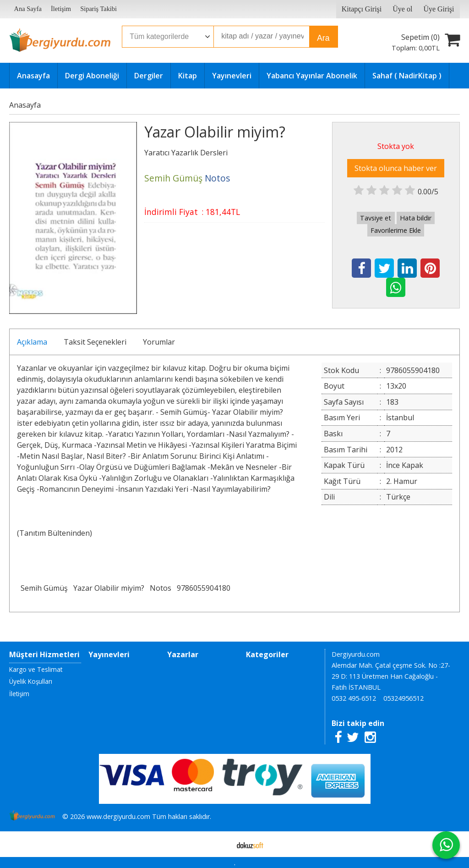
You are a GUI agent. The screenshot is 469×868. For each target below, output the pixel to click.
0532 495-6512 (354, 698)
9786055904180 (204, 588)
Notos (161, 588)
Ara (323, 38)
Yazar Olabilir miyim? (109, 588)
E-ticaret (220, 844)
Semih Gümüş (44, 588)
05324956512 (404, 698)
